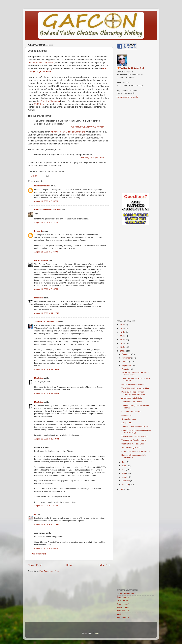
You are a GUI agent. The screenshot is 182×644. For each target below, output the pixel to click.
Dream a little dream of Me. (133, 384)
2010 (122, 347)
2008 (122, 489)
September (127, 365)
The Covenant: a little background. (136, 436)
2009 (122, 351)
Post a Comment (39, 554)
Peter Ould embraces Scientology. (136, 451)
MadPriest (39, 298)
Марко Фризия (41, 260)
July (124, 462)
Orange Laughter (129, 419)
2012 (122, 340)
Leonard (38, 231)
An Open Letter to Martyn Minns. (135, 426)
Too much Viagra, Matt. (131, 448)
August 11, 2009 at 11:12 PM (47, 313)
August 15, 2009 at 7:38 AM (46, 548)
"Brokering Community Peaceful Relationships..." (135, 374)
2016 (122, 328)
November (127, 358)
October (126, 362)
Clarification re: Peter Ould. (133, 444)
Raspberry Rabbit (43, 186)
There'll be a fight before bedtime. (136, 388)
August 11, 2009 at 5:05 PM (46, 289)
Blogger (96, 633)
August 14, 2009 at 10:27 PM (47, 524)
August (125, 369)
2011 (122, 343)
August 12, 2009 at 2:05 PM (46, 506)
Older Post (104, 565)
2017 (122, 325)
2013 (122, 336)
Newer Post (35, 565)
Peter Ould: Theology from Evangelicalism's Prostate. (134, 393)
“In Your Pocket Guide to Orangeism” (68, 132)
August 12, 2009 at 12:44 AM (46, 393)
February (126, 481)
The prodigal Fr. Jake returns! (134, 440)
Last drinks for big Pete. (132, 412)
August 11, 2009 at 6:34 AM (46, 252)
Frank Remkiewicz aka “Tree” (48, 210)
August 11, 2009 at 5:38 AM (46, 223)
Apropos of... (127, 423)
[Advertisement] (69, 597)
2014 (122, 332)
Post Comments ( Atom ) (50, 571)
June (124, 466)
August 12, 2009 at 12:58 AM (46, 439)
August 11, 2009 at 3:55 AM (46, 201)
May (124, 470)
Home (70, 565)
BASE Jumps (40, 104)
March (125, 477)
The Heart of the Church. (132, 402)
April (124, 473)
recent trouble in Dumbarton (41, 63)
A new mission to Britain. (132, 398)
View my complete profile (127, 97)
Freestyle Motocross (50, 101)
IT (35, 514)
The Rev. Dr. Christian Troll (47, 322)
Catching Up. (127, 415)
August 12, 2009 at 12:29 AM (46, 369)
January (126, 485)
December (127, 354)
